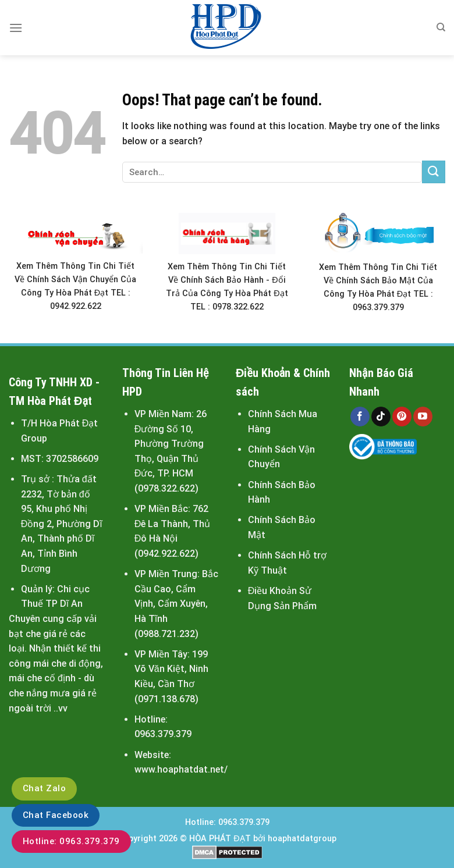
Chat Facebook (56, 815)
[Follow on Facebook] (360, 417)
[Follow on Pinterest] (402, 417)
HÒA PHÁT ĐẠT (220, 839)
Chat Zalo (44, 788)
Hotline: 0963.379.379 (71, 841)
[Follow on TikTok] (381, 417)
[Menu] (16, 28)
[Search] (441, 27)
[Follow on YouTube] (423, 417)
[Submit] (434, 172)
